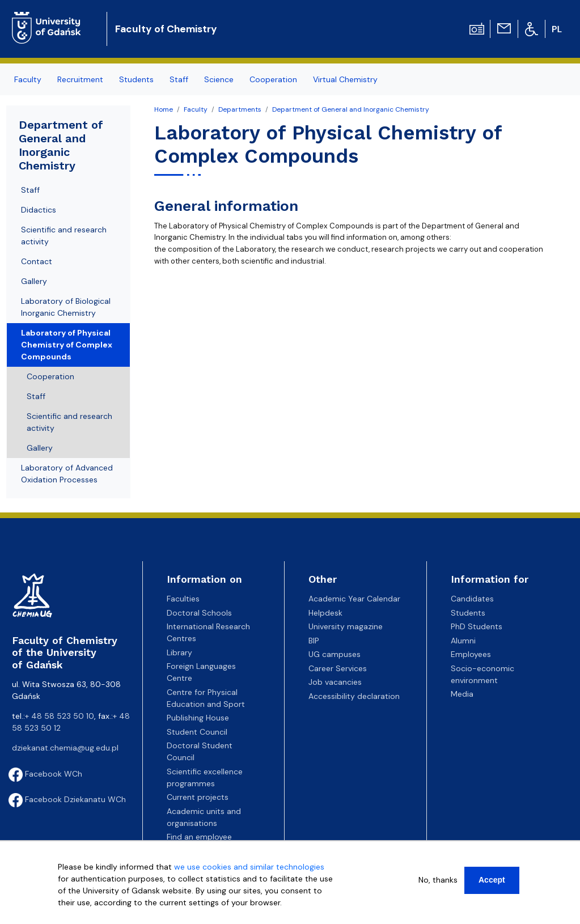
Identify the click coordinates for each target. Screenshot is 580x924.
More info (76, 914)
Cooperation (50, 376)
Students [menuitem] (136, 79)
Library (179, 652)
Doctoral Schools (199, 613)
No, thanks (438, 880)
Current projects (198, 797)
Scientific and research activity (64, 236)
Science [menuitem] (219, 79)
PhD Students (477, 626)
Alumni (463, 641)
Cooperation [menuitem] (273, 79)
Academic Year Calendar (354, 599)
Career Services (338, 668)
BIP (314, 641)
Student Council (197, 732)
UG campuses (335, 654)
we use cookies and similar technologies (249, 867)
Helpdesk (325, 613)
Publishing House (198, 718)
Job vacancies (335, 682)
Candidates (472, 599)
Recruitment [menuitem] (80, 79)
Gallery (34, 281)
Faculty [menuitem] (28, 79)
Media (462, 694)
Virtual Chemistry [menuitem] (345, 79)
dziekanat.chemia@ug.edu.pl (65, 748)
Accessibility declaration (354, 696)
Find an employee (199, 837)
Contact (37, 261)
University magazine (346, 626)
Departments (240, 109)
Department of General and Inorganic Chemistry (351, 109)
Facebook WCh (45, 774)
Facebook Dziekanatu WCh (67, 799)
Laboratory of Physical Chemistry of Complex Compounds (67, 345)
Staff (30, 190)
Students (468, 613)
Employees (471, 654)
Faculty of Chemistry (166, 29)
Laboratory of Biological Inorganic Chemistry (66, 307)
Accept (492, 880)
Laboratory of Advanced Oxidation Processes (67, 474)
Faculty (196, 109)
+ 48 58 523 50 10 (60, 716)
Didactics (39, 210)
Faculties (183, 599)
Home (164, 109)
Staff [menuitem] (179, 79)
